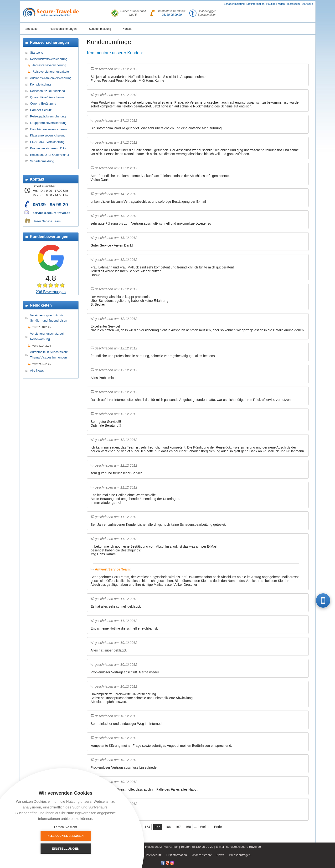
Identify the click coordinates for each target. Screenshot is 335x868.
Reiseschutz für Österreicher (50, 155)
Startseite (307, 4)
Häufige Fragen (276, 4)
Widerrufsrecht (202, 855)
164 (147, 827)
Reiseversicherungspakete (51, 72)
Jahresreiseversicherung (49, 65)
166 (168, 827)
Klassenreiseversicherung (48, 135)
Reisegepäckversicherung (48, 116)
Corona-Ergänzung (43, 103)
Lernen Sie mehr (66, 827)
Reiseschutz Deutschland (48, 91)
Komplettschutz (41, 84)
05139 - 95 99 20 (50, 205)
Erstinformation (256, 4)
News (220, 855)
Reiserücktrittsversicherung (49, 59)
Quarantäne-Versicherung (48, 97)
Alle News (37, 371)
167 (178, 827)
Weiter (205, 827)
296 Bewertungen (51, 292)
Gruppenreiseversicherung (48, 123)
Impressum (293, 4)
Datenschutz (153, 855)
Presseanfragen (240, 855)
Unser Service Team (47, 221)
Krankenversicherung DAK (48, 148)
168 (188, 827)
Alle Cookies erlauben (39, 848)
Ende (218, 827)
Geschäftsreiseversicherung (49, 129)
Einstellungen (92, 849)
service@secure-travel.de (51, 213)
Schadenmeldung (234, 4)
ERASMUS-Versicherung (47, 142)
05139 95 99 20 (172, 15)
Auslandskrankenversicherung (51, 78)
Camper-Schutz (41, 110)
